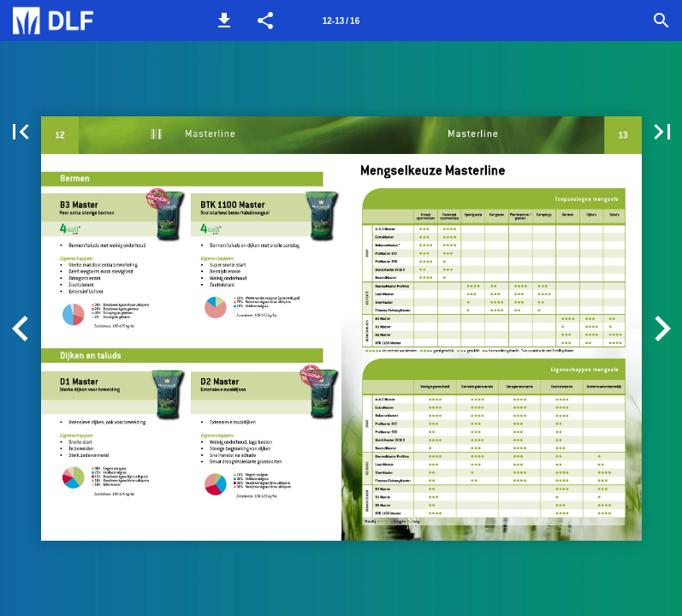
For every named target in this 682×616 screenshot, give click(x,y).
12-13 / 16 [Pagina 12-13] (341, 21)
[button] (224, 21)
